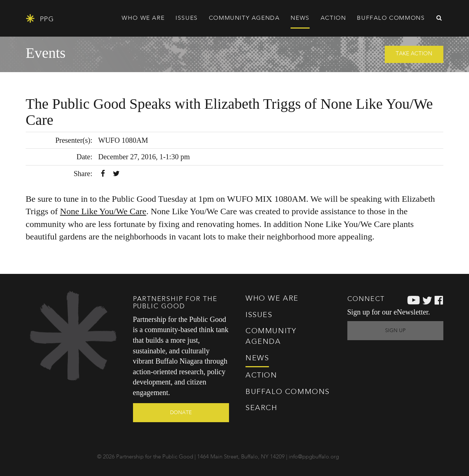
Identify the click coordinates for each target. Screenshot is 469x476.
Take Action (414, 54)
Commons (288, 392)
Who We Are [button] (143, 18)
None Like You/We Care (103, 211)
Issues (259, 315)
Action (261, 376)
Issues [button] (187, 18)
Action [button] (333, 18)
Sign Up (395, 331)
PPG (40, 18)
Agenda (244, 18)
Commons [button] (391, 18)
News (300, 18)
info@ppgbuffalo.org (314, 457)
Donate (181, 413)
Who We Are (272, 299)
